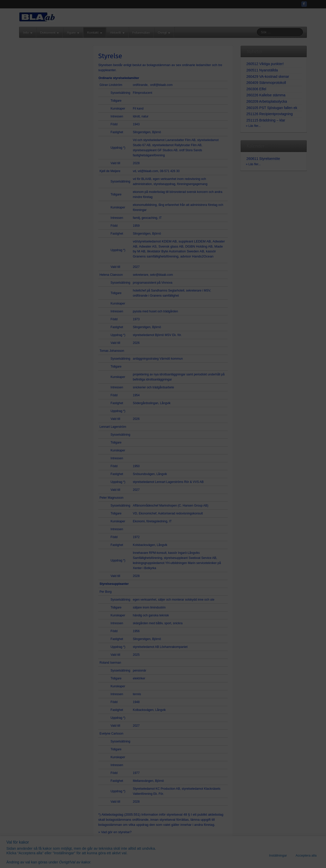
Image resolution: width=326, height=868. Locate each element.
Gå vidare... (163, 470)
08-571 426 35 (175, 421)
